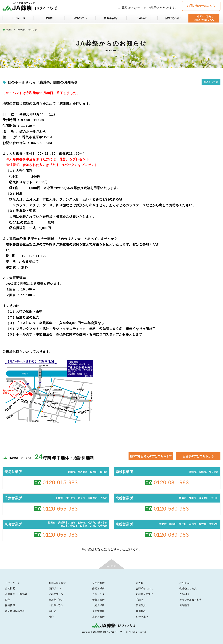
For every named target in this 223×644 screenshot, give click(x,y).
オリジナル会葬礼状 (191, 600)
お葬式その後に (173, 19)
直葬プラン (55, 588)
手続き (140, 600)
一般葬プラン (56, 605)
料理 (51, 617)
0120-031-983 (171, 482)
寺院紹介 (184, 594)
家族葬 (49, 19)
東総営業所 (98, 617)
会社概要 (10, 588)
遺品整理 (184, 605)
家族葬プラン (56, 600)
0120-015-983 (60, 482)
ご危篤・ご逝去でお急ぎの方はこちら (204, 19)
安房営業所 (98, 583)
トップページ (18, 19)
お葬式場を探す (57, 583)
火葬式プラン (56, 594)
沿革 (8, 600)
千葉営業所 (98, 600)
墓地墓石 (141, 611)
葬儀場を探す (111, 19)
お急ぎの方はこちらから (198, 456)
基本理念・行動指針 (16, 594)
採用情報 (10, 605)
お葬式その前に (145, 588)
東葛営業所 (98, 611)
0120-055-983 (60, 535)
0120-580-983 (171, 509)
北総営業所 (98, 605)
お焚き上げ (142, 617)
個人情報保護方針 (15, 611)
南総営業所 (98, 588)
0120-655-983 (60, 509)
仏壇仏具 (141, 605)
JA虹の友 (142, 19)
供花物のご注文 (188, 588)
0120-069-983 (171, 535)
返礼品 (52, 611)
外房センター (100, 594)
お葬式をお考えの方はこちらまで (151, 456)
